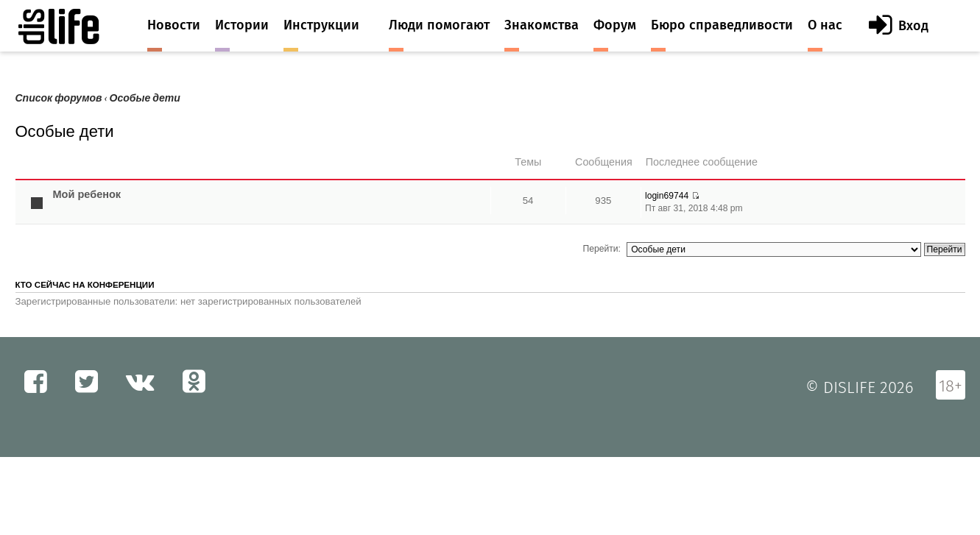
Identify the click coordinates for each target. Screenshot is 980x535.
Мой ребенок (87, 194)
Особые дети (145, 98)
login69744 (667, 196)
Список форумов (59, 98)
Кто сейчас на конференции (85, 285)
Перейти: (602, 249)
